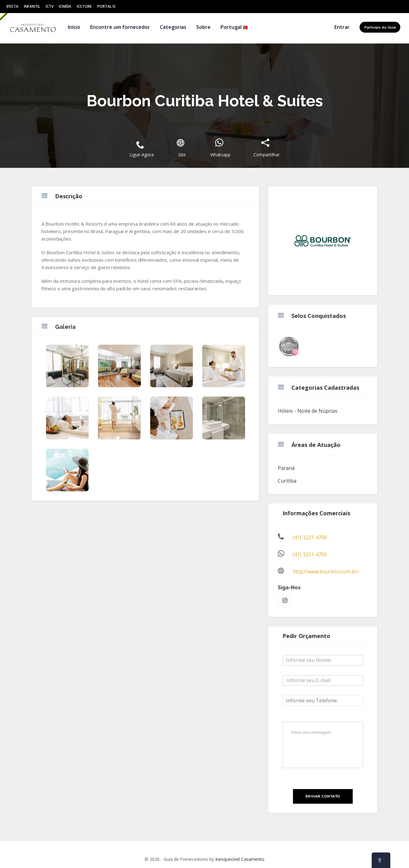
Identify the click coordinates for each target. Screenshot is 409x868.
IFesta (12, 6)
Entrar (342, 27)
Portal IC (107, 6)
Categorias (173, 27)
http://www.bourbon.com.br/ (326, 572)
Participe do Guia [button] (380, 27)
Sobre (203, 27)
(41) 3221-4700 (310, 537)
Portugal (234, 27)
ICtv (50, 6)
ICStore (84, 6)
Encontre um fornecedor (120, 27)
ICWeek (65, 6)
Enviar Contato (323, 796)
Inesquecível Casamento (240, 859)
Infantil (32, 6)
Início (74, 27)
